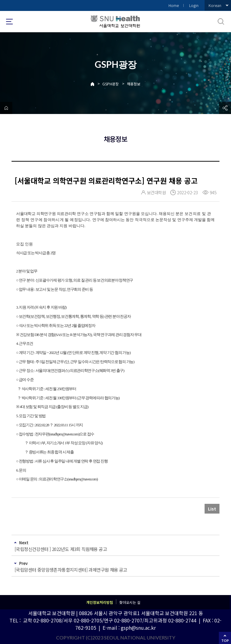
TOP (225, 641)
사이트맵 (9, 22)
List (212, 509)
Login (194, 5)
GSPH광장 (110, 84)
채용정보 (134, 84)
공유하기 (225, 108)
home (6, 108)
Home (174, 5)
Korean (215, 5)
